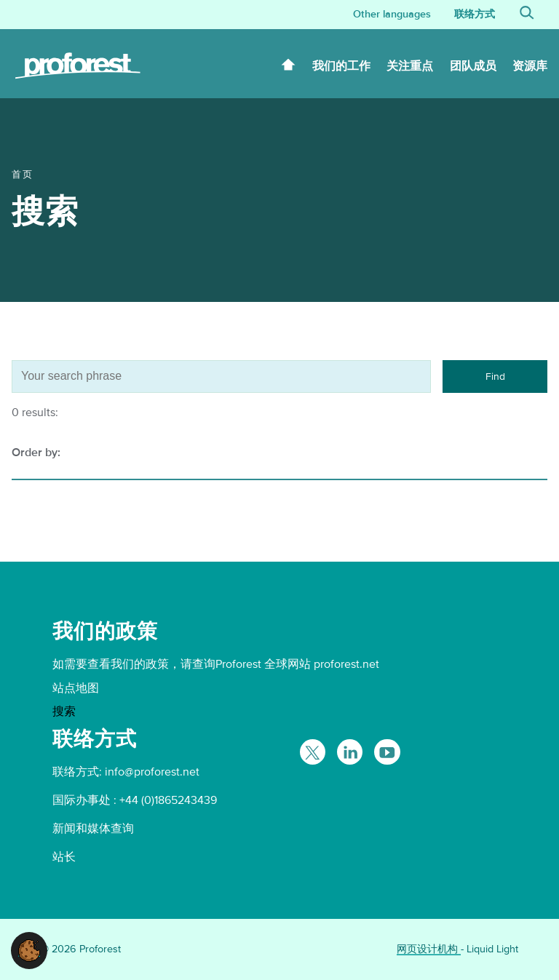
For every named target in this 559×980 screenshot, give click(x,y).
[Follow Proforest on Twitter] (313, 752)
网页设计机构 (429, 949)
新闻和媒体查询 (93, 829)
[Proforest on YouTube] (387, 752)
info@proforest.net (152, 772)
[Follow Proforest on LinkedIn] (350, 752)
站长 (64, 857)
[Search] (527, 15)
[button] (29, 949)
